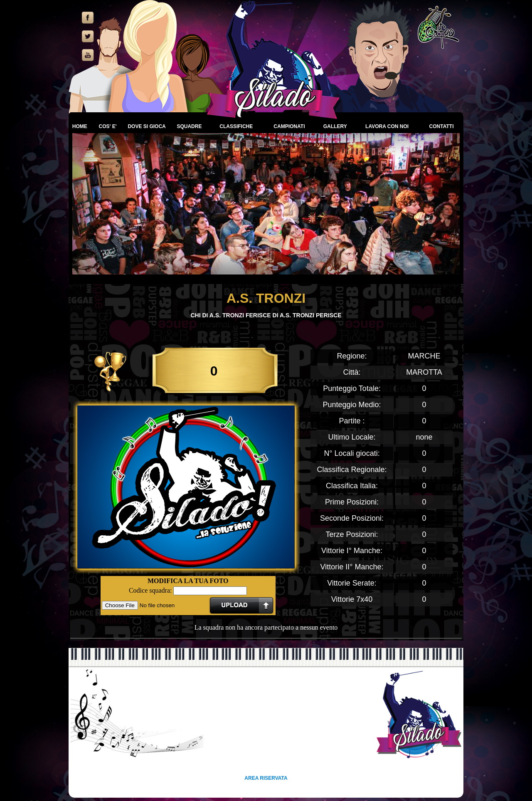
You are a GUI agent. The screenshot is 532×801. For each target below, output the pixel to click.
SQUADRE (189, 126)
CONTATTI (442, 126)
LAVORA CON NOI (387, 126)
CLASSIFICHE (236, 126)
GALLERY (335, 126)
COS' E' (107, 126)
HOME (80, 126)
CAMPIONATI (289, 126)
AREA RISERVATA (266, 778)
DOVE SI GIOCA (147, 126)
